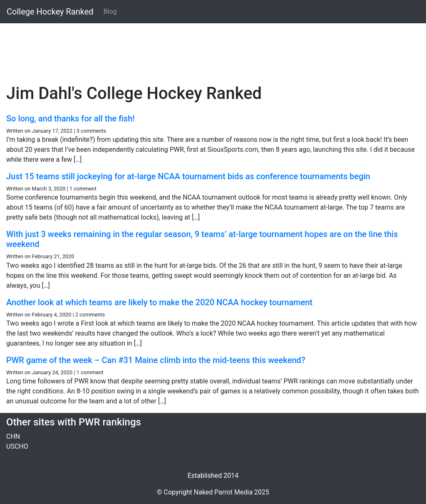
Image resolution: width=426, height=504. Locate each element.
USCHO (17, 446)
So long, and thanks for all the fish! (71, 119)
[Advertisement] (213, 49)
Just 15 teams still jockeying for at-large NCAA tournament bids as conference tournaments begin (188, 176)
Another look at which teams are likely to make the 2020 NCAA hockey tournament (159, 302)
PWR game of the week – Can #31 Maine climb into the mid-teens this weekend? (156, 360)
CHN (13, 436)
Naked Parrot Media (223, 492)
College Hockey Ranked (50, 12)
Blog (110, 11)
